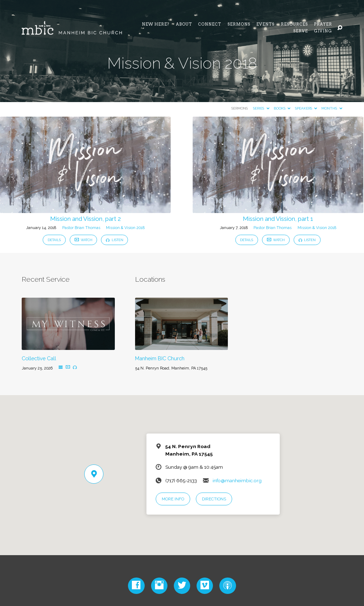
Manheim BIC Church (160, 358)
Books (282, 108)
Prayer (323, 25)
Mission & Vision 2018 (125, 228)
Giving (323, 31)
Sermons (239, 25)
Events (265, 25)
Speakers (306, 108)
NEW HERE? (156, 25)
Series (261, 108)
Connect (210, 25)
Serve (301, 31)
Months (332, 108)
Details (54, 240)
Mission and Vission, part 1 (278, 219)
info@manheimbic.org (237, 480)
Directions (214, 499)
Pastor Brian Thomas (81, 228)
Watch (84, 240)
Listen (114, 240)
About (184, 25)
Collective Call (39, 358)
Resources (294, 25)
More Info (173, 499)
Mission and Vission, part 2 (85, 219)
